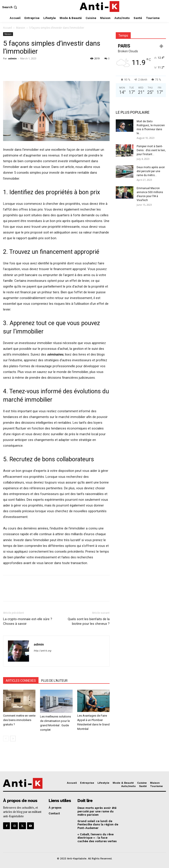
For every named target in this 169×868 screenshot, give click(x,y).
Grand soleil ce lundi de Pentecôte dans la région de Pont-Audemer (98, 825)
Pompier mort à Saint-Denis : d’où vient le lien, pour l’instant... (151, 150)
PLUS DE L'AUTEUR (54, 681)
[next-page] (13, 739)
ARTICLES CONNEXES (21, 681)
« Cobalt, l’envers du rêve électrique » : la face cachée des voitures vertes (97, 838)
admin (12, 58)
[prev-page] (6, 739)
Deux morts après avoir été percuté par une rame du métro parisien (97, 811)
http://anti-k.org (42, 651)
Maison (21, 28)
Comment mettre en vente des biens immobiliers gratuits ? (19, 720)
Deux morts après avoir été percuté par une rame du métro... (151, 171)
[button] (10, 7)
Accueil (7, 28)
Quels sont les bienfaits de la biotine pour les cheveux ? (89, 621)
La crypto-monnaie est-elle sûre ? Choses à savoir (28, 621)
